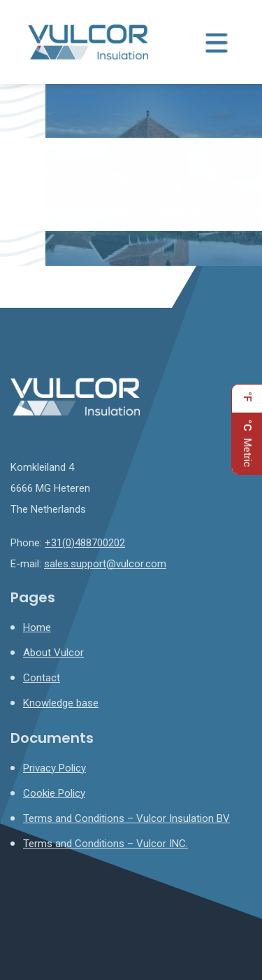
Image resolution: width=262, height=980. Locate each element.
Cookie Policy (54, 793)
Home (37, 627)
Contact (42, 678)
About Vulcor (53, 653)
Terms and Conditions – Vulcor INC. (105, 844)
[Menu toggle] (217, 42)
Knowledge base (61, 703)
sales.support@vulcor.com (105, 564)
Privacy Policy (54, 768)
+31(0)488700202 (85, 543)
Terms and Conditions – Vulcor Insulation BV (126, 818)
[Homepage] (88, 41)
